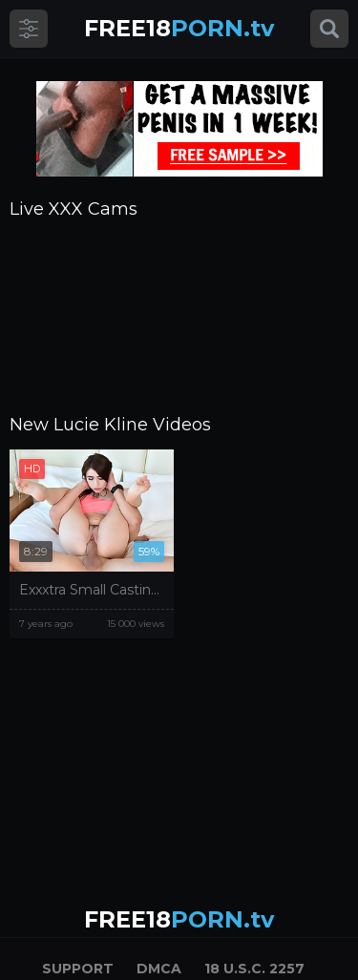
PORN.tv (179, 28)
